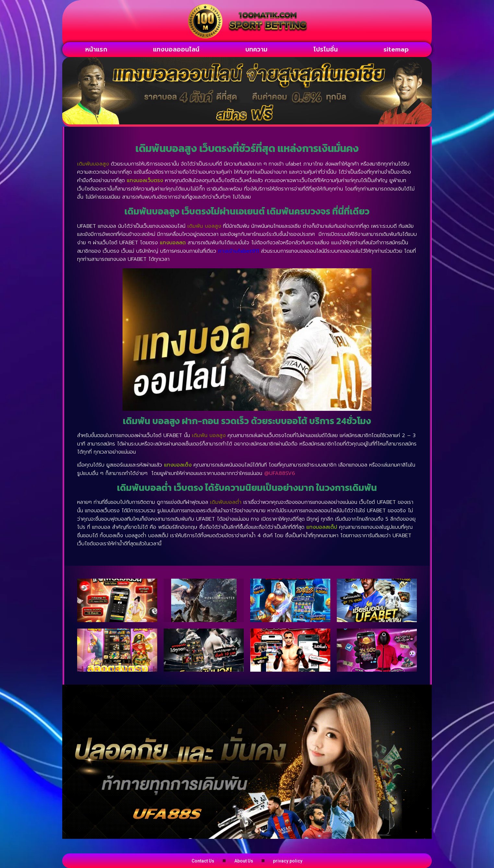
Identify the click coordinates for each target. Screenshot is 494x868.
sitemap (396, 49)
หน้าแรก (96, 49)
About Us (244, 860)
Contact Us (178, 860)
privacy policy (313, 860)
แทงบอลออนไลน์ (176, 49)
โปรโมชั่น (326, 49)
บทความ (256, 49)
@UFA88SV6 (280, 473)
